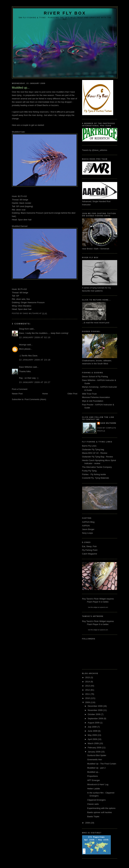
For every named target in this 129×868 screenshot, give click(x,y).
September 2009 (96, 718)
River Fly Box (65, 13)
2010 (88, 698)
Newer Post (17, 394)
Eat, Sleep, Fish (89, 546)
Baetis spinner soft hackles (100, 812)
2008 (88, 823)
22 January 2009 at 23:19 (35, 360)
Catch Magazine (90, 554)
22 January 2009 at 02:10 (35, 337)
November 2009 (95, 710)
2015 (88, 677)
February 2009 (95, 748)
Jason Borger (88, 529)
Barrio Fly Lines (89, 446)
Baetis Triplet (93, 817)
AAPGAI (86, 526)
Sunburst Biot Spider (97, 755)
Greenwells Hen (95, 760)
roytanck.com (104, 607)
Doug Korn (24, 329)
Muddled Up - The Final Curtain (102, 764)
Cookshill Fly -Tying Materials (96, 478)
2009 (88, 702)
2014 (88, 682)
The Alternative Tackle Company (97, 467)
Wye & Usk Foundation (93, 401)
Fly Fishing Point (90, 550)
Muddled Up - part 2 (96, 768)
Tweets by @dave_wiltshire (95, 150)
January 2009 (94, 752)
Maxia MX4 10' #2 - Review (95, 453)
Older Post (72, 394)
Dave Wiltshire (26, 367)
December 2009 (95, 706)
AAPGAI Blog (88, 522)
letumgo (23, 345)
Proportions (92, 776)
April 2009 (93, 739)
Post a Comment (20, 389)
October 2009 (94, 714)
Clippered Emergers (96, 800)
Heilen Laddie (94, 789)
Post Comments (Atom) (35, 399)
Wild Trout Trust (89, 394)
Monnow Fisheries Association (96, 397)
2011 (88, 694)
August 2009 (94, 723)
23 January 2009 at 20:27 (35, 382)
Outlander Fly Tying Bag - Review (98, 457)
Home (45, 394)
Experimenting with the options (101, 808)
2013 (88, 686)
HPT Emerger (94, 780)
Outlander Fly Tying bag (93, 449)
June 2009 (93, 731)
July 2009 (92, 727)
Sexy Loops (88, 533)
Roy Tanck (87, 599)
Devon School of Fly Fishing (95, 377)
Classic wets (93, 804)
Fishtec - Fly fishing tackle (94, 474)
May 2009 (93, 735)
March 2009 (93, 743)
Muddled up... (94, 772)
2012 (88, 690)
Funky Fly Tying (89, 471)
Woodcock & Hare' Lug (98, 784)
